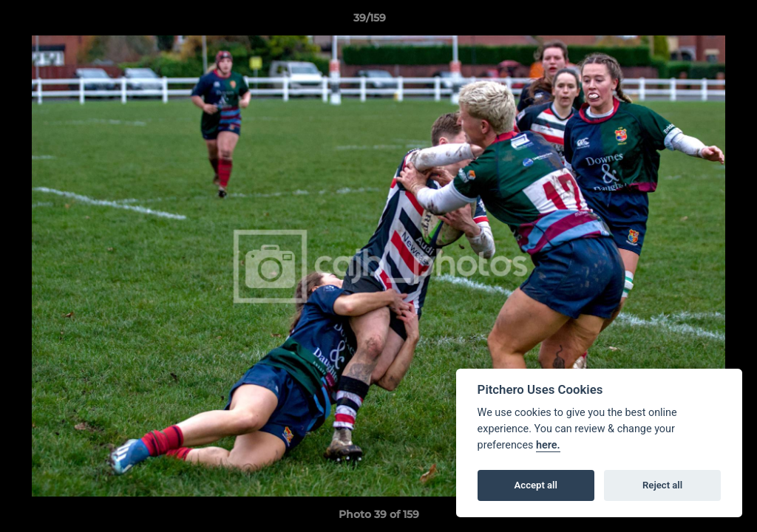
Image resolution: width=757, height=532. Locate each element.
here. (548, 445)
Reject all (662, 485)
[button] (695, 21)
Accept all (536, 485)
